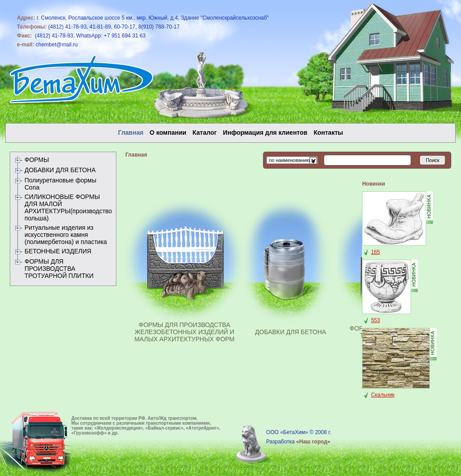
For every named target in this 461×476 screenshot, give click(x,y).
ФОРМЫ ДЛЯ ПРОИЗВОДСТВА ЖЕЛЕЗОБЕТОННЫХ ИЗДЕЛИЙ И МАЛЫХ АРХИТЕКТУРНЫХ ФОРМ (184, 332)
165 (375, 252)
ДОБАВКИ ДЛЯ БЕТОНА (60, 170)
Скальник (383, 395)
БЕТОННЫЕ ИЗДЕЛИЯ (58, 251)
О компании (168, 132)
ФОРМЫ (37, 160)
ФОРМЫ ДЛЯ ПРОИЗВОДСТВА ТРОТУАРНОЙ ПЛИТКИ (59, 269)
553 (375, 320)
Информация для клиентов (265, 132)
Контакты (328, 132)
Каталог (205, 132)
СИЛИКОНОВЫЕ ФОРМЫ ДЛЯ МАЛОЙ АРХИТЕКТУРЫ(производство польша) (68, 207)
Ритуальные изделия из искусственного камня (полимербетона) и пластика (66, 235)
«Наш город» (313, 442)
